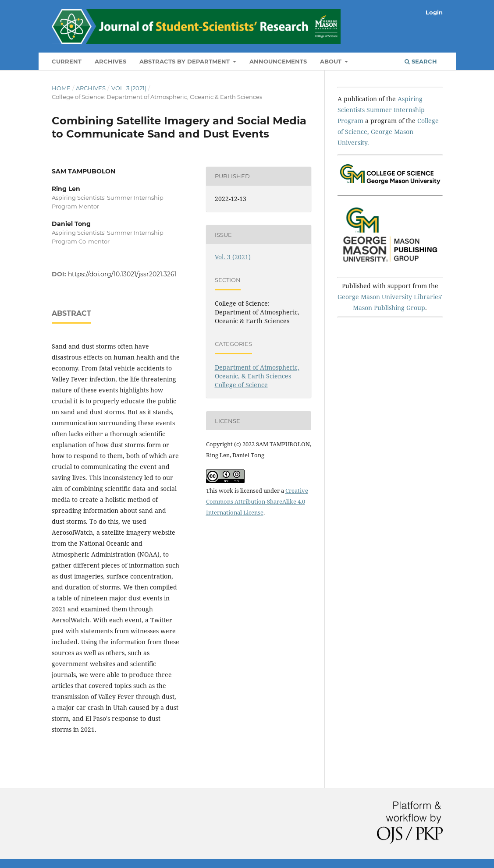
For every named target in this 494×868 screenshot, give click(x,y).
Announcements (278, 61)
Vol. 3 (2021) (129, 88)
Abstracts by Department (185, 61)
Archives (110, 61)
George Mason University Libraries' (390, 297)
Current (67, 61)
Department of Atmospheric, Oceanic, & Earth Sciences (257, 372)
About (332, 61)
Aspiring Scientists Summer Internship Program (381, 110)
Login (434, 12)
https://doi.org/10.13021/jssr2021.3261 (122, 274)
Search (421, 61)
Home (61, 88)
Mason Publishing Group (389, 308)
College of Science (241, 385)
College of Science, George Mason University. (388, 132)
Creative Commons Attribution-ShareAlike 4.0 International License (257, 501)
